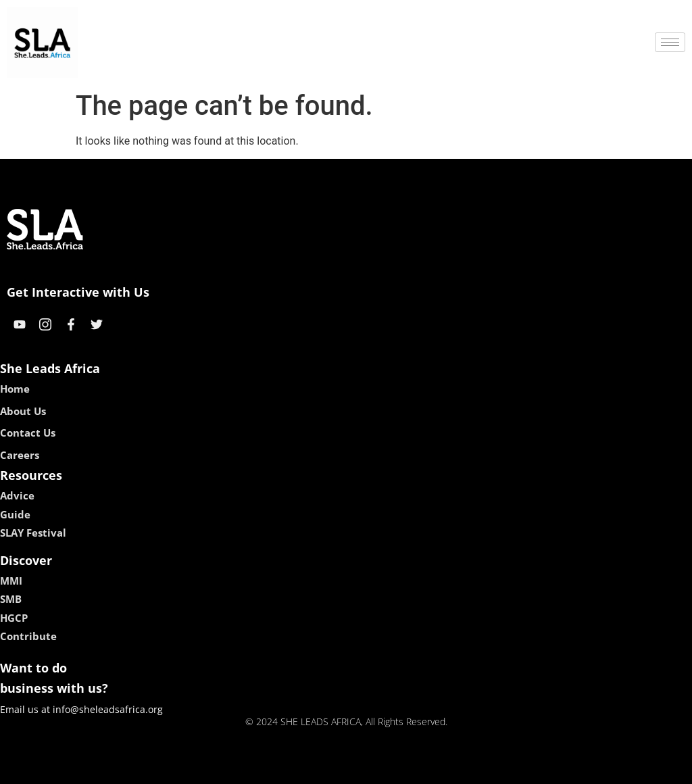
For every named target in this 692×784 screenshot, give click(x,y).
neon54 (434, 769)
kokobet (260, 769)
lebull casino (312, 769)
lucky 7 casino (379, 769)
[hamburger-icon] (670, 42)
